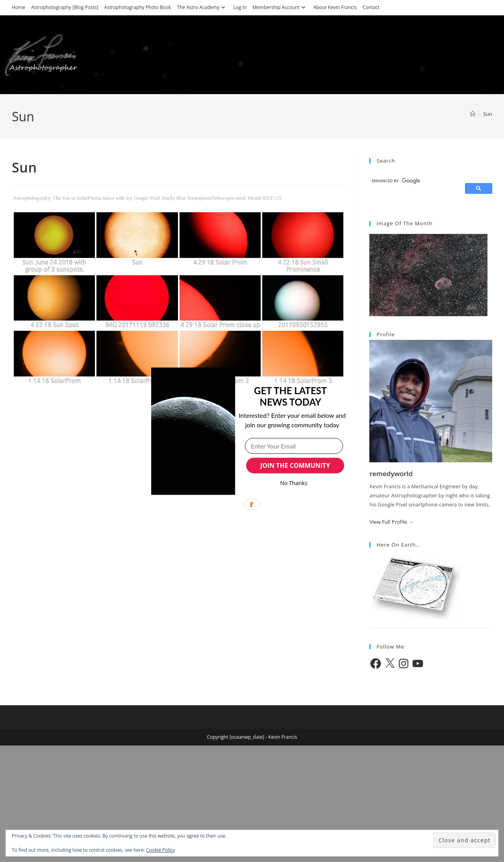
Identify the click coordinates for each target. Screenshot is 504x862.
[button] (290, 396)
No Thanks (294, 483)
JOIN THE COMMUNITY (295, 465)
